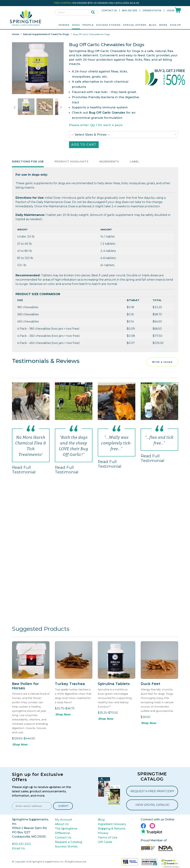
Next (61, 68)
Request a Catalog (68, 842)
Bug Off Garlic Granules (107, 113)
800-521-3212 (130, 10)
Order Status (152, 10)
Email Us (18, 848)
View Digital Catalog (152, 805)
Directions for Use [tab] (28, 162)
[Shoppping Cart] (178, 10)
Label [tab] (135, 162)
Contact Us (109, 10)
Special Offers (135, 25)
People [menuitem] (88, 25)
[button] (171, 865)
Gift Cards (105, 842)
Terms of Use (108, 838)
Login (170, 10)
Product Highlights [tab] (71, 162)
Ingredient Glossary (112, 824)
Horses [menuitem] (64, 25)
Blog (153, 25)
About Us (62, 824)
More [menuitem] (163, 25)
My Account (64, 820)
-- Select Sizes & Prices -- (91, 135)
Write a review (162, 362)
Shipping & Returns (112, 829)
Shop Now (20, 744)
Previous (15, 68)
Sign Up (175, 25)
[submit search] (93, 12)
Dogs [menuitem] (76, 25)
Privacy (103, 833)
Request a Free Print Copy (152, 791)
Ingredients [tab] (109, 162)
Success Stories (108, 25)
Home (15, 34)
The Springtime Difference (66, 831)
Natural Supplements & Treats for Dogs (46, 34)
